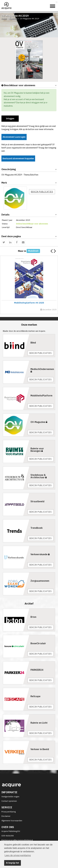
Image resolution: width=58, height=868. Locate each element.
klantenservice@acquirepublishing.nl (17, 840)
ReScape (35, 696)
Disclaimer (6, 816)
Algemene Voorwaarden (12, 821)
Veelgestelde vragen (10, 797)
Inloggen (10, 119)
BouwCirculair (38, 643)
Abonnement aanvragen (14, 137)
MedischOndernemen (42, 370)
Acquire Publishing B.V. (11, 831)
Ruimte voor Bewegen (37, 450)
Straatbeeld (37, 501)
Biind (33, 343)
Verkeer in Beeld (40, 749)
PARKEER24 (37, 670)
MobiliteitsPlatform (41, 396)
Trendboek (37, 528)
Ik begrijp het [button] (13, 863)
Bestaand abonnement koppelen (18, 158)
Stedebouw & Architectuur (39, 476)
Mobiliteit (13, 19)
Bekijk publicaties (42, 192)
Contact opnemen (9, 801)
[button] (55, 251)
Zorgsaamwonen (40, 581)
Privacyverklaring (9, 812)
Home (4, 19)
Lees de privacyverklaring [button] (18, 855)
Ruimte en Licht (39, 723)
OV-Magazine (39, 422)
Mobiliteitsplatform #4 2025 (29, 303)
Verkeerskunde (40, 554)
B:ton (33, 617)
